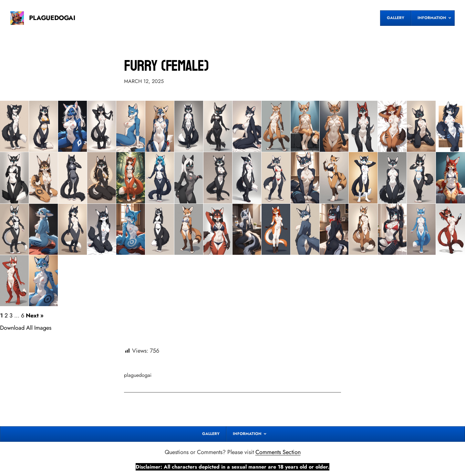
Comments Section (278, 452)
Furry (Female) (166, 66)
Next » (35, 316)
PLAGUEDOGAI (52, 18)
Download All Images (26, 328)
